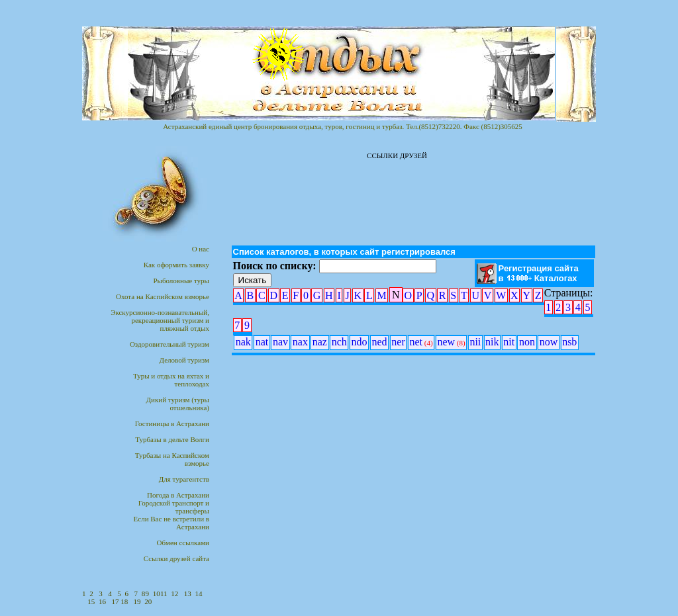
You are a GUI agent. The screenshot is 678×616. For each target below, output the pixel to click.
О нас (201, 249)
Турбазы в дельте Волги (172, 439)
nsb (569, 342)
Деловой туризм (184, 360)
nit (509, 342)
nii (475, 342)
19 (137, 601)
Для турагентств (184, 479)
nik (492, 342)
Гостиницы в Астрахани (172, 423)
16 (102, 601)
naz (320, 342)
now (549, 342)
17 (117, 601)
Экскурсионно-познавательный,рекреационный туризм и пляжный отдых (160, 320)
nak (243, 342)
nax (300, 342)
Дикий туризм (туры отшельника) (178, 404)
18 (125, 601)
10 (157, 594)
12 (174, 594)
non (527, 342)
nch (339, 342)
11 (164, 594)
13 (188, 594)
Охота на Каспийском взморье (163, 296)
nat (262, 342)
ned (379, 342)
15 (91, 601)
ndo (360, 342)
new (451, 342)
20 (148, 601)
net (421, 342)
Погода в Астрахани (178, 495)
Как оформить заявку (176, 265)
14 (199, 594)
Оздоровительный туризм (169, 344)
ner (398, 342)
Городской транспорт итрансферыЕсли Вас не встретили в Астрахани (171, 515)
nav (280, 342)
